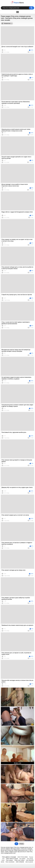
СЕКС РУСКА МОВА (23, 857)
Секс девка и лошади (9, 857)
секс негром (20, 862)
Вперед (22, 844)
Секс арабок (22, 859)
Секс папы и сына (12, 859)
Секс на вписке (10, 862)
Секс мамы (9, 860)
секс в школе (29, 862)
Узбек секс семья (19, 860)
